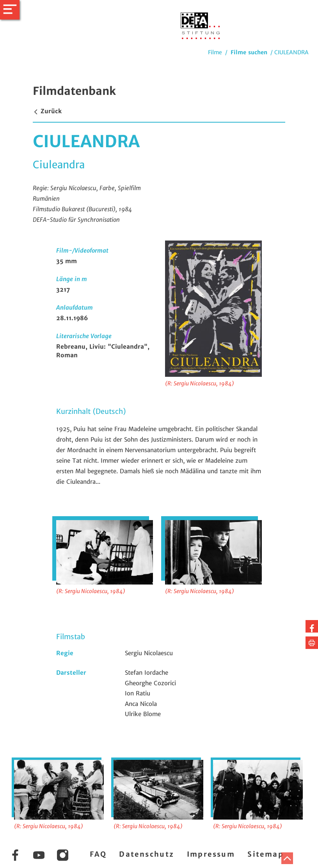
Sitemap (266, 854)
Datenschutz (147, 854)
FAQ (98, 854)
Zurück (47, 111)
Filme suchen (249, 52)
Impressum (211, 854)
